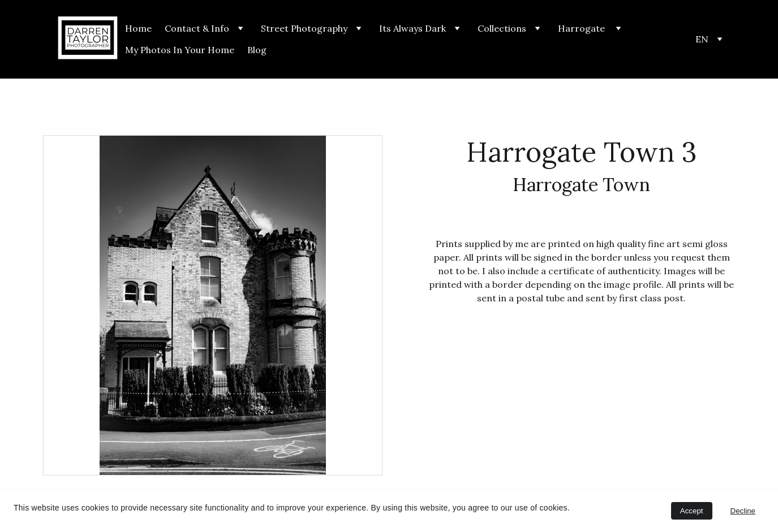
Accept (692, 511)
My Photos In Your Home (180, 50)
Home (138, 28)
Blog (257, 50)
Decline (743, 511)
